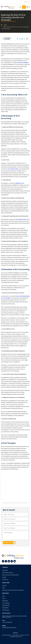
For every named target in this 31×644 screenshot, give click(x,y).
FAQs (4, 588)
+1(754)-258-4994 (29, 2)
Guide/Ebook (6, 605)
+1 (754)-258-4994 (7, 622)
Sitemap (15, 633)
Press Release (6, 603)
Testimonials (6, 610)
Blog (5, 25)
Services (4, 585)
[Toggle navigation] (28, 7)
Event (4, 598)
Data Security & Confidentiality (10, 575)
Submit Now (10, 543)
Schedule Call (24, 7)
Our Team (5, 570)
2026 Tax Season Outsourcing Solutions (13, 590)
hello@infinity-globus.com (25, 2)
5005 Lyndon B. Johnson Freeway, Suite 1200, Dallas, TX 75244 (14, 616)
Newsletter (5, 601)
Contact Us (5, 579)
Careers (4, 577)
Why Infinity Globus (8, 572)
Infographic (5, 608)
